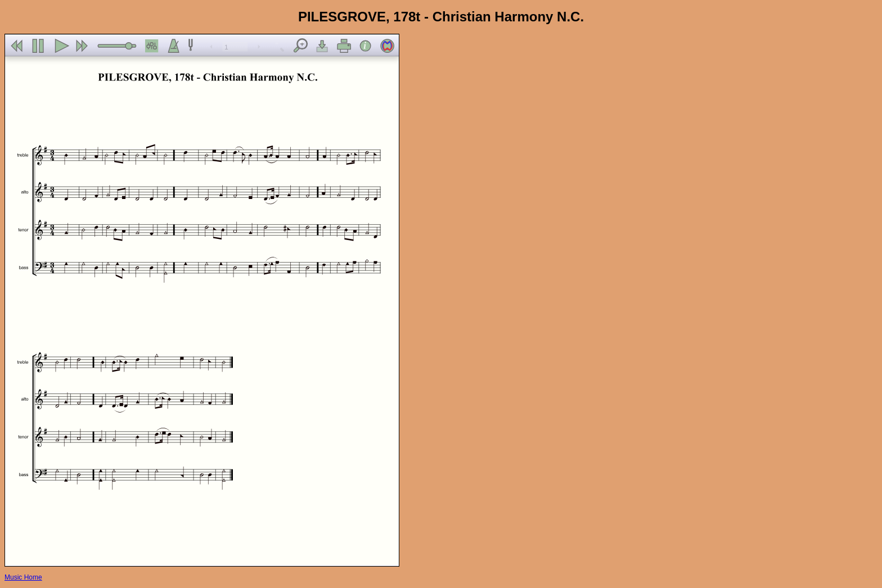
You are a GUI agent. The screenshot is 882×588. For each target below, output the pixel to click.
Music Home (23, 577)
